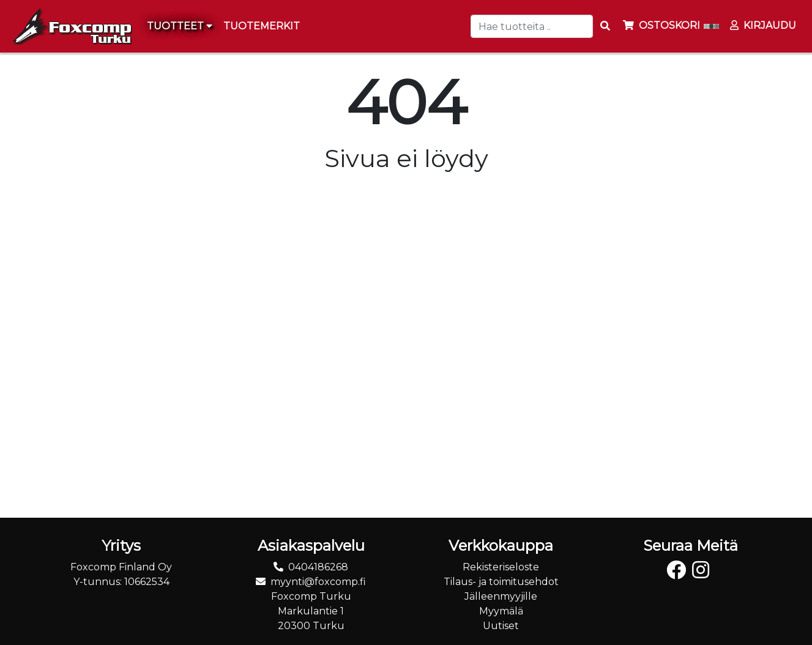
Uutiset (501, 626)
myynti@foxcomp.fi (318, 582)
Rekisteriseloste (501, 567)
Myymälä (501, 611)
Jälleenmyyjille (501, 596)
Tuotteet (180, 26)
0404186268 (318, 567)
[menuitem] (262, 26)
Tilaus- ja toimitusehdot (501, 582)
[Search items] (605, 26)
